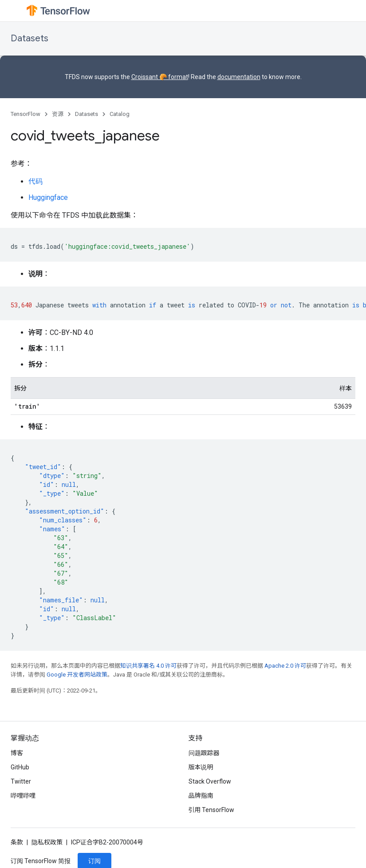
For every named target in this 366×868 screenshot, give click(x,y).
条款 (17, 842)
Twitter (21, 781)
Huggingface (48, 197)
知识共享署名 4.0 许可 (148, 666)
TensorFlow (26, 114)
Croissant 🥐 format (160, 77)
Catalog (120, 114)
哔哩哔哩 (23, 796)
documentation (239, 77)
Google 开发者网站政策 (77, 675)
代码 (35, 181)
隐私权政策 (47, 842)
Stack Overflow (210, 781)
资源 (58, 114)
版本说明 (201, 767)
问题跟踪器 (204, 753)
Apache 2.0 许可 (285, 666)
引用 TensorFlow (212, 810)
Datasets (30, 38)
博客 (17, 753)
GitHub (20, 767)
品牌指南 (201, 796)
